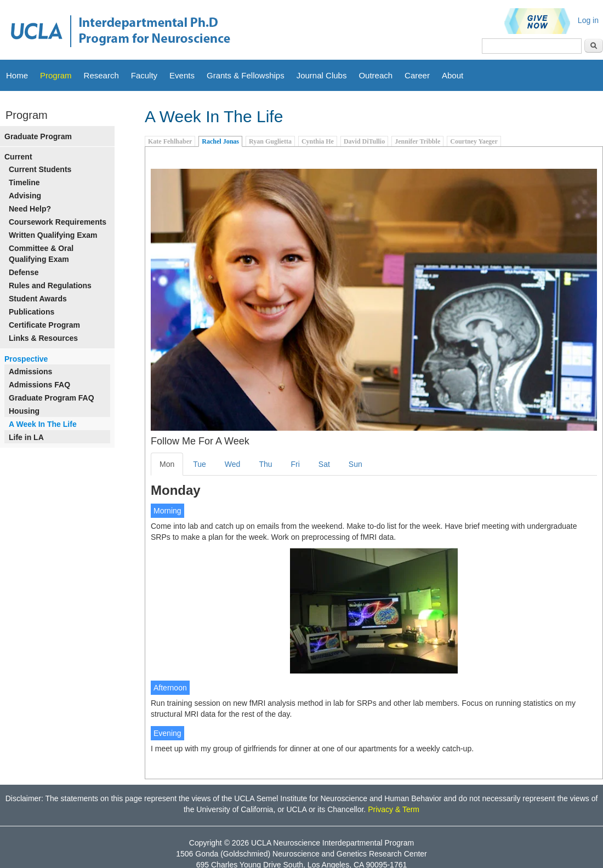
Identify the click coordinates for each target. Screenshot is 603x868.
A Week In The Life (43, 424)
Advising (25, 196)
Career (417, 75)
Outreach (376, 75)
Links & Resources (43, 338)
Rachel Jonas (220, 141)
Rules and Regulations (50, 285)
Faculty (144, 75)
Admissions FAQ (39, 385)
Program (56, 75)
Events (182, 75)
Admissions (30, 372)
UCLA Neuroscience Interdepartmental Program (332, 843)
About (453, 75)
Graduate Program (38, 136)
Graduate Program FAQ (52, 398)
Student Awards (38, 299)
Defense (24, 272)
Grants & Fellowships (246, 75)
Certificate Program (44, 325)
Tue (200, 464)
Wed (233, 464)
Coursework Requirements (58, 222)
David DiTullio (364, 141)
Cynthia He (318, 141)
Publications (32, 312)
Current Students (40, 169)
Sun (355, 464)
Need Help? (30, 209)
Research (101, 75)
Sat (324, 464)
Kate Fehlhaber (170, 141)
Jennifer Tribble (417, 141)
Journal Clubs (322, 75)
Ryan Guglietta (270, 141)
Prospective (26, 359)
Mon (167, 464)
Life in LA (26, 437)
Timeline (24, 182)
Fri (295, 464)
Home (17, 75)
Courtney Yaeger (474, 141)
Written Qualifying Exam (53, 235)
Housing (24, 411)
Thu (265, 464)
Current (18, 157)
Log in (588, 20)
